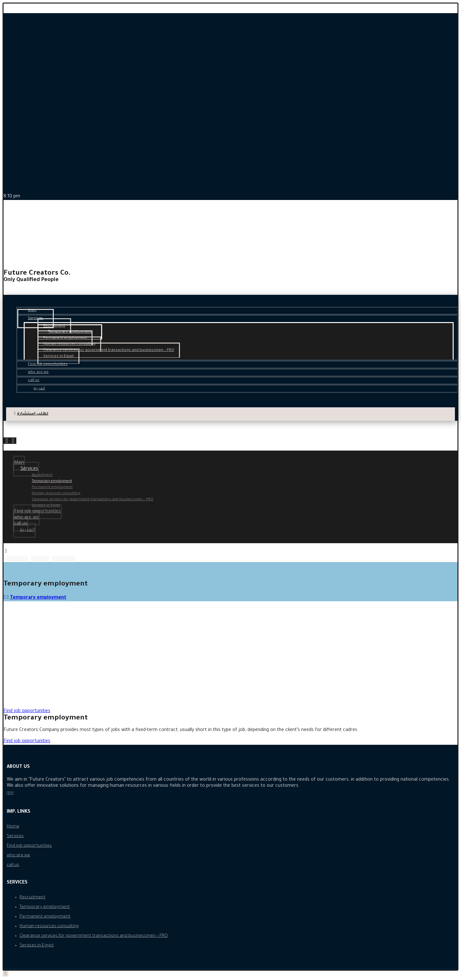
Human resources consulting (49, 926)
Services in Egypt (37, 946)
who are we (18, 855)
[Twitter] (40, 559)
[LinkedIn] (13, 794)
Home (13, 827)
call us (13, 865)
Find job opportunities (29, 846)
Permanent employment (45, 917)
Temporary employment (45, 907)
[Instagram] (64, 559)
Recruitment (32, 897)
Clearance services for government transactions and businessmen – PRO (94, 936)
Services (15, 836)
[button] (27, 711)
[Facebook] (17, 559)
